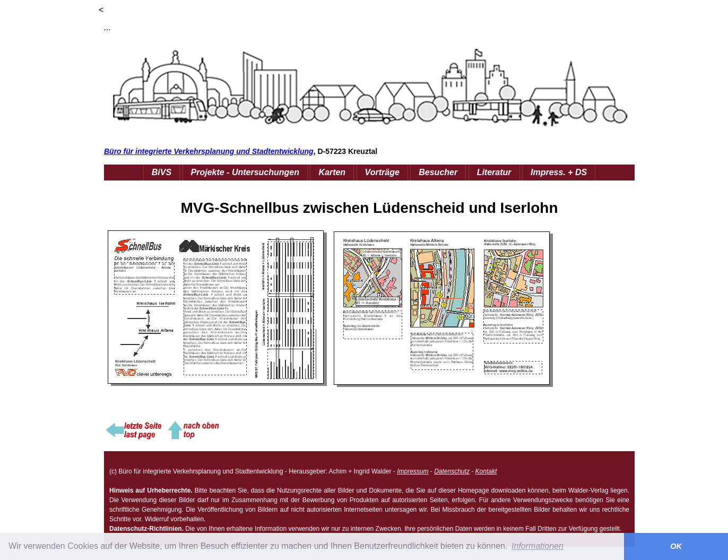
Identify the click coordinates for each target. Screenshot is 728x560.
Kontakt (486, 471)
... (107, 27)
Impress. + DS (559, 172)
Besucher (438, 172)
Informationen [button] (538, 546)
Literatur (494, 172)
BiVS (162, 172)
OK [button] (676, 546)
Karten (332, 172)
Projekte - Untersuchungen (245, 172)
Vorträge (382, 172)
